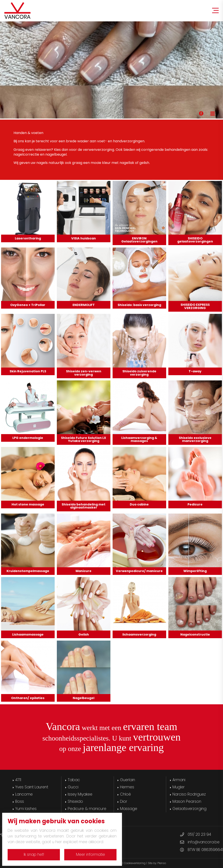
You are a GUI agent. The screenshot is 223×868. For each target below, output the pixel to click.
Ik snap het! (34, 854)
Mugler (179, 787)
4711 (18, 780)
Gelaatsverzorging (189, 809)
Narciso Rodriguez (189, 794)
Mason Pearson (187, 801)
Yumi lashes (26, 809)
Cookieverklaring (135, 863)
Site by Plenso (157, 863)
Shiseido (75, 801)
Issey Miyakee (80, 794)
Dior (124, 801)
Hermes (127, 787)
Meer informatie (90, 854)
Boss (20, 801)
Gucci (73, 787)
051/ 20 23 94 (199, 834)
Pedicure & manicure (87, 809)
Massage (129, 809)
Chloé (125, 794)
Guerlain (128, 780)
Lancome (24, 794)
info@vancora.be (204, 842)
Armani (179, 780)
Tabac (74, 780)
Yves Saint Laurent (32, 787)
